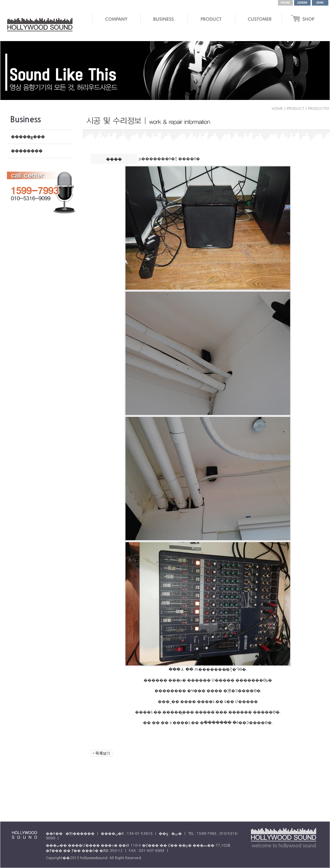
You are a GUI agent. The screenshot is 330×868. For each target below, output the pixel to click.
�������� (27, 151)
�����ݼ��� (28, 137)
